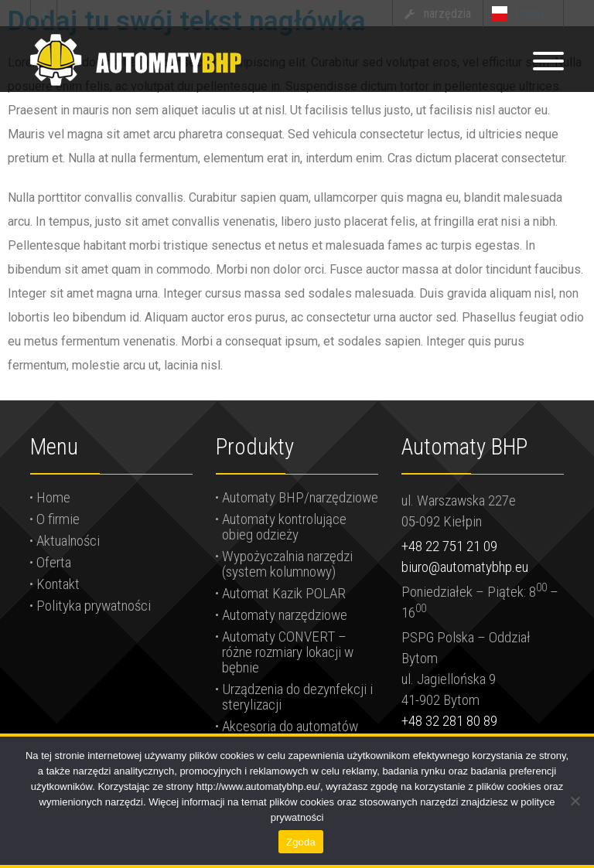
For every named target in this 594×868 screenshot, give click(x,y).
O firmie (58, 519)
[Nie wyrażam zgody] (575, 801)
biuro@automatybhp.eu (465, 567)
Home (53, 497)
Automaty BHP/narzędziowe (300, 497)
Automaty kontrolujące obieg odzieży (284, 527)
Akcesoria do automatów (290, 726)
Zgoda (301, 842)
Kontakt (58, 584)
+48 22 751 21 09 (449, 546)
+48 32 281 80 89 (449, 721)
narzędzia (447, 14)
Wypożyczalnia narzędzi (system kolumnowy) (287, 564)
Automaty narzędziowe (285, 615)
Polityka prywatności (94, 606)
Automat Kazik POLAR (284, 593)
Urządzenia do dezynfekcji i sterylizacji (297, 697)
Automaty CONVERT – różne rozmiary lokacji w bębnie (288, 652)
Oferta (54, 562)
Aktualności (68, 541)
